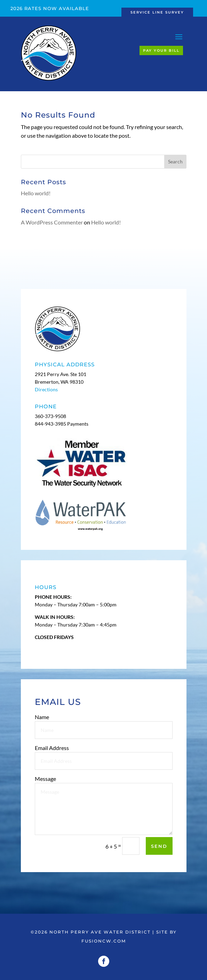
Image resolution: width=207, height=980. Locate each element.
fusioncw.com (104, 941)
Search (175, 161)
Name (45, 728)
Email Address (54, 755)
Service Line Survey (157, 12)
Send (159, 846)
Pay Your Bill (161, 50)
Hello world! (36, 193)
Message (47, 783)
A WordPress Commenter (52, 222)
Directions (46, 390)
